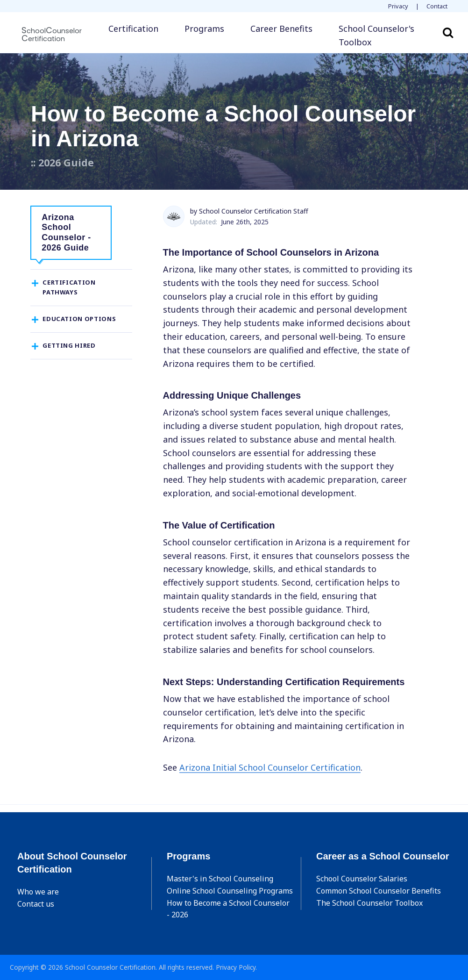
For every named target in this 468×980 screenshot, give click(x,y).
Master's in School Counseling (220, 879)
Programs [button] (204, 29)
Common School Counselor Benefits (379, 891)
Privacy (398, 6)
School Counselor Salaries (362, 879)
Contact (437, 6)
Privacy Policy (236, 967)
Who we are (38, 892)
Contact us (36, 904)
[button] (380, 36)
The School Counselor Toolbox (369, 903)
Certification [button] (133, 29)
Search (448, 32)
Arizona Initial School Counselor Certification (270, 767)
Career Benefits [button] (281, 29)
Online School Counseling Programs (230, 891)
